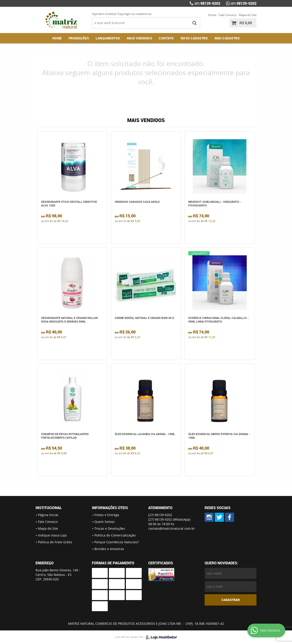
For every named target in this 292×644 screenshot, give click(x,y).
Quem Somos (104, 522)
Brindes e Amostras (109, 549)
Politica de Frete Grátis (55, 542)
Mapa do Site (248, 15)
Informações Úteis (110, 508)
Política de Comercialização (115, 535)
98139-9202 (207, 3)
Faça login (124, 14)
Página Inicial (48, 515)
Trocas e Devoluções (110, 528)
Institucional (49, 508)
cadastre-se (144, 14)
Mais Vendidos (140, 38)
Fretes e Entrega (107, 515)
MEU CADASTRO (227, 38)
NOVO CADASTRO (194, 38)
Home (212, 15)
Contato (166, 38)
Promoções (79, 38)
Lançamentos (108, 38)
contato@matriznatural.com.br (172, 528)
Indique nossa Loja (52, 535)
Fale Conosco (228, 15)
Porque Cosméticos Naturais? (117, 542)
